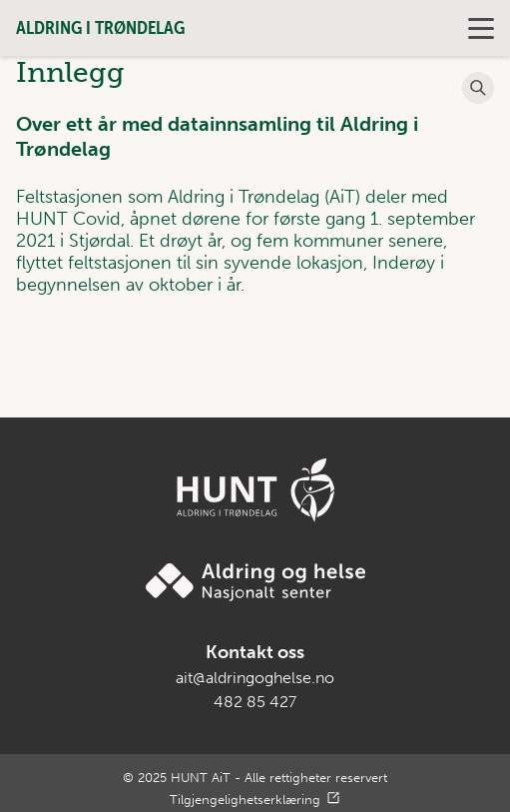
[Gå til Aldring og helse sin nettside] (255, 582)
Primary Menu (480, 28)
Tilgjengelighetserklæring (245, 800)
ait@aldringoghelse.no (255, 678)
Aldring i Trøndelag (100, 27)
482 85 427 (255, 702)
